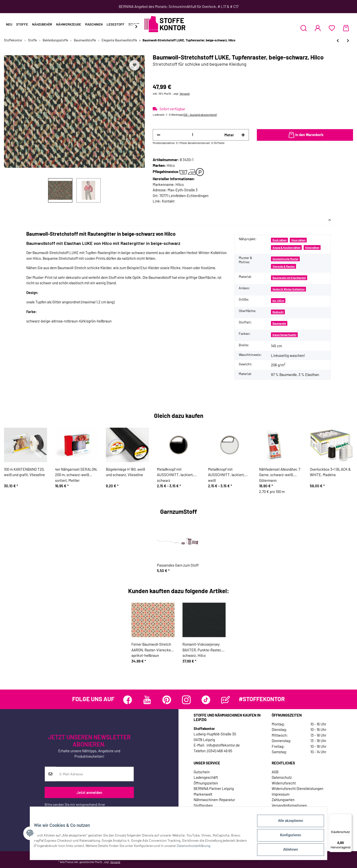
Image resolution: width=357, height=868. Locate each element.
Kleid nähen (312, 247)
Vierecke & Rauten (284, 266)
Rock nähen (280, 240)
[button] (304, 28)
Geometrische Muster (285, 259)
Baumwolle (279, 323)
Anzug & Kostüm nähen (286, 247)
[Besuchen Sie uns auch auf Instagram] (186, 700)
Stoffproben (203, 805)
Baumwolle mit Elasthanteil (289, 278)
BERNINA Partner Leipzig (214, 788)
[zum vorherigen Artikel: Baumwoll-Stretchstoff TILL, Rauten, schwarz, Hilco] (338, 41)
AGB (275, 772)
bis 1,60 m (278, 301)
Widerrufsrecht (284, 783)
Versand (185, 93)
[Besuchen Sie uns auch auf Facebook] (128, 700)
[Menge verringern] (159, 135)
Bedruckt (278, 312)
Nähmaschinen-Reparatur (214, 800)
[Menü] (349, 817)
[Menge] (192, 135)
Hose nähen (298, 240)
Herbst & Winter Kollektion (289, 289)
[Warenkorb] (346, 28)
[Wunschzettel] (332, 28)
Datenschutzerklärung (61, 810)
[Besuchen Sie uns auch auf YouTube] (147, 700)
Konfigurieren (286, 838)
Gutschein (202, 772)
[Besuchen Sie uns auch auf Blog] (225, 700)
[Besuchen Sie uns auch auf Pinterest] (167, 700)
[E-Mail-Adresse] (95, 774)
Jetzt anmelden (89, 792)
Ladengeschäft (206, 777)
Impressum (281, 794)
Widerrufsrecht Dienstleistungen (297, 788)
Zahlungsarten (283, 800)
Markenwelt (203, 794)
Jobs (198, 811)
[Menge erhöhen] (243, 135)
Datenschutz (282, 777)
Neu (9, 24)
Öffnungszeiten (206, 783)
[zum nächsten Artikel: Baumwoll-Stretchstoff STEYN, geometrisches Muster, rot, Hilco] (348, 41)
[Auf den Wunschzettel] (134, 65)
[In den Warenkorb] (305, 135)
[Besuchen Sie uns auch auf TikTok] (206, 700)
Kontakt (168, 201)
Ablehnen (286, 850)
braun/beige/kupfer (284, 335)
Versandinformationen (289, 805)
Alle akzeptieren (286, 825)
